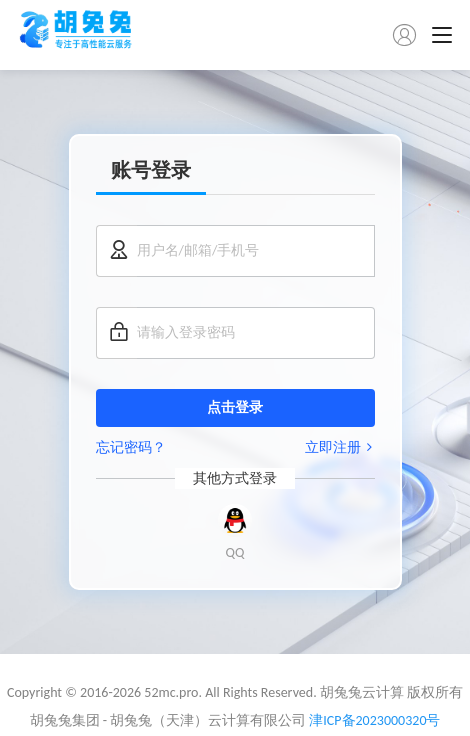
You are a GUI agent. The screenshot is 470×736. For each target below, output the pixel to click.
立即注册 (340, 447)
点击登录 (235, 407)
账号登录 (151, 170)
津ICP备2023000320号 (374, 720)
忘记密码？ (131, 447)
